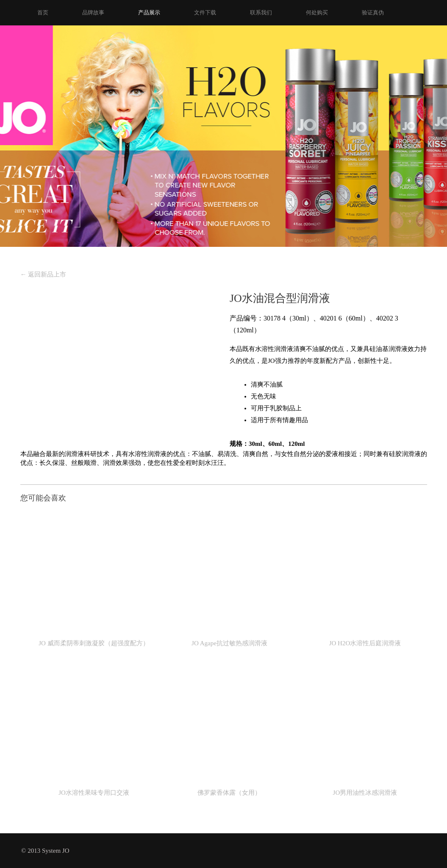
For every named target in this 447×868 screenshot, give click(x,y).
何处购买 (317, 12)
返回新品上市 (43, 274)
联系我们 (261, 12)
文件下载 (205, 12)
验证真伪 (373, 12)
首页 (43, 12)
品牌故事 (93, 12)
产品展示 (149, 12)
